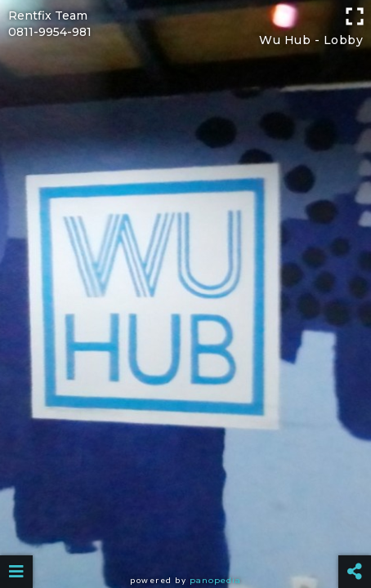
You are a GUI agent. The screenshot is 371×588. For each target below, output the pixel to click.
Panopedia (215, 580)
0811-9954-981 (50, 32)
